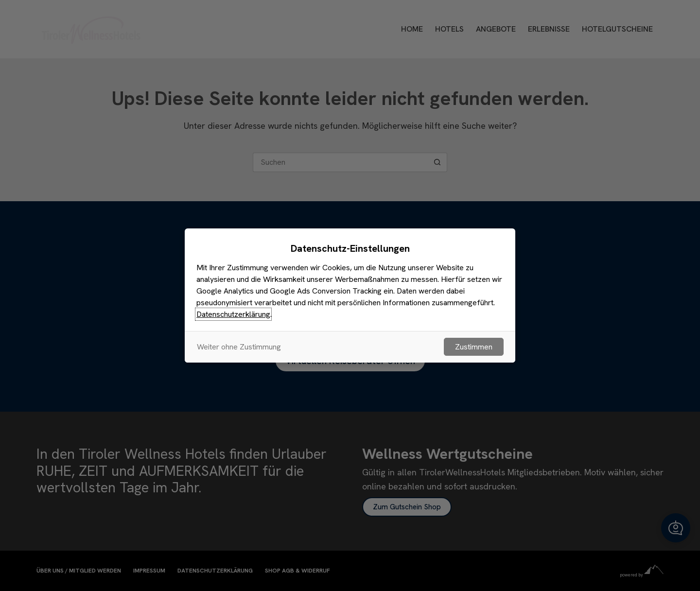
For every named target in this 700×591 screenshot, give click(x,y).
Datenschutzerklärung (233, 314)
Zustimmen (474, 347)
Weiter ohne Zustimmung (239, 347)
